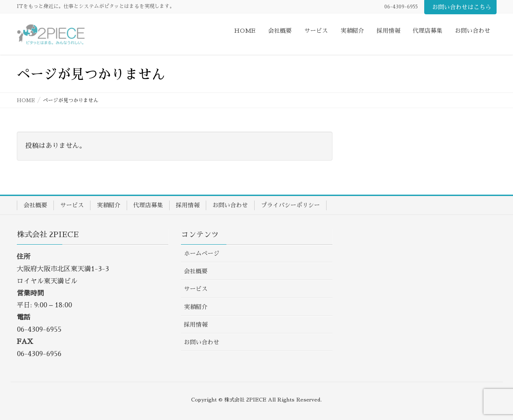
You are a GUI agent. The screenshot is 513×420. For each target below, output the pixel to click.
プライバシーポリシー (290, 205)
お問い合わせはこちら (462, 7)
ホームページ (202, 254)
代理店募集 (148, 205)
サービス (72, 205)
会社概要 (35, 205)
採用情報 (188, 205)
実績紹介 (109, 205)
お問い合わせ (230, 205)
